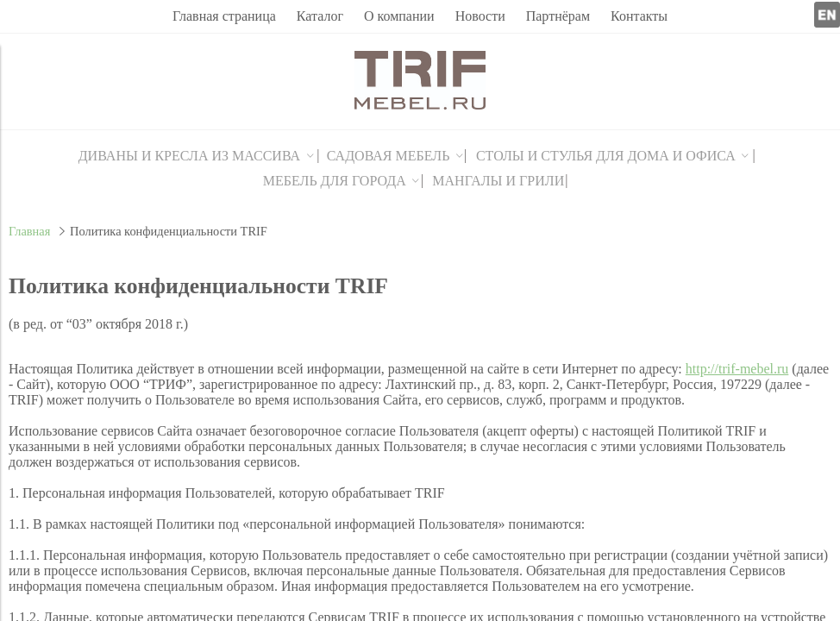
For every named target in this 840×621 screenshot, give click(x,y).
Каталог (320, 16)
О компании (399, 16)
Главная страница (224, 16)
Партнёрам (558, 16)
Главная (29, 231)
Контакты (639, 16)
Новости (480, 16)
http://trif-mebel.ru (737, 369)
